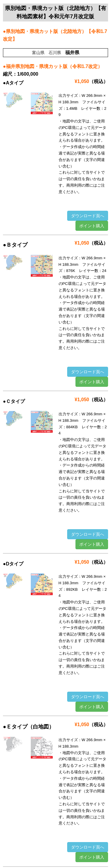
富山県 (38, 53)
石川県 (55, 53)
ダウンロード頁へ (88, 216)
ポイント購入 (92, 226)
